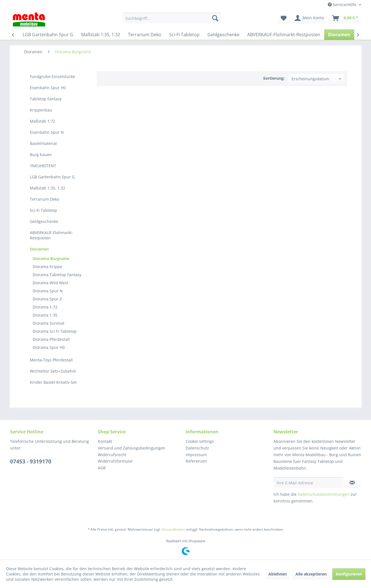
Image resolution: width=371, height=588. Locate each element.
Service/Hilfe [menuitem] (343, 5)
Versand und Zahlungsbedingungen (132, 448)
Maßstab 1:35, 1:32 (48, 188)
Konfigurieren (349, 574)
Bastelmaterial (43, 143)
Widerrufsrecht (112, 455)
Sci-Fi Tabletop (43, 210)
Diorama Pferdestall (51, 339)
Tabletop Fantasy (46, 99)
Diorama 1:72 (45, 307)
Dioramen (39, 249)
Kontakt (105, 441)
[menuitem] (172, 18)
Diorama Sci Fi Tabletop (55, 331)
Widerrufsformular (115, 461)
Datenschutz (197, 448)
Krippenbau (41, 110)
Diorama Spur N (48, 291)
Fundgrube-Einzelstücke (52, 76)
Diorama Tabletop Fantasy (57, 275)
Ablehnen (278, 574)
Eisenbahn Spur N (47, 132)
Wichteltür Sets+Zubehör (53, 371)
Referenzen (196, 461)
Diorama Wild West (50, 283)
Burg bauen (41, 155)
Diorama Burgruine (51, 258)
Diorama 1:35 (45, 315)
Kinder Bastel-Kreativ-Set (53, 382)
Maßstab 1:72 (43, 121)
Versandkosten (173, 529)
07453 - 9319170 (31, 461)
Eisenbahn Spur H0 (48, 88)
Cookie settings (200, 441)
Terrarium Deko (44, 199)
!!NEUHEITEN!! (43, 166)
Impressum (196, 455)
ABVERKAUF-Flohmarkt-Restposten (51, 235)
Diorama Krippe (47, 267)
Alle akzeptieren (311, 574)
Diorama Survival (49, 323)
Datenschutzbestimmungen (324, 494)
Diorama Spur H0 (49, 347)
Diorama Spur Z (47, 299)
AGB (102, 468)
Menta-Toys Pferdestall (51, 360)
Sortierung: (274, 78)
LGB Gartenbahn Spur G (52, 177)
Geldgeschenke (44, 221)
